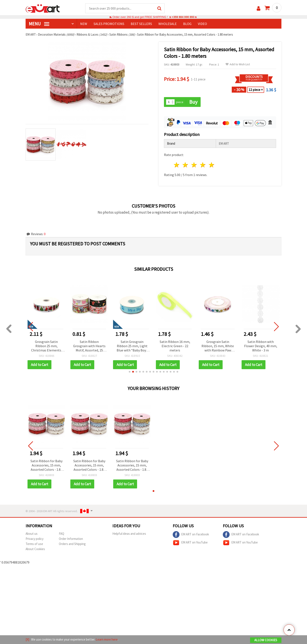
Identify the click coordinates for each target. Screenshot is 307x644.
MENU (39, 24)
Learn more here (107, 639)
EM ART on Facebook (191, 535)
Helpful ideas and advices (129, 534)
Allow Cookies (266, 640)
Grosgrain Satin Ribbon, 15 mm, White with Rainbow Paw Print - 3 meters (218, 346)
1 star (177, 165)
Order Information (71, 539)
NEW (84, 24)
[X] (27, 639)
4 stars (203, 165)
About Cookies (35, 549)
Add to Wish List (238, 64)
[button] (130, 372)
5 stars (212, 165)
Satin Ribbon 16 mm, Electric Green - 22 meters (175, 346)
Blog (187, 24)
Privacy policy (35, 539)
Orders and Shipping (72, 544)
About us (32, 534)
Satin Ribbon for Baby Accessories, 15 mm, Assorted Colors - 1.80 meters (46, 466)
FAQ (62, 534)
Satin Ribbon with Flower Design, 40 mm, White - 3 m (261, 346)
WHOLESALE (168, 24)
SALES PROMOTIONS (109, 24)
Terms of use (34, 544)
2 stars (186, 165)
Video (202, 24)
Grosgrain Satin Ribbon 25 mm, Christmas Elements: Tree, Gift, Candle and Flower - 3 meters (46, 346)
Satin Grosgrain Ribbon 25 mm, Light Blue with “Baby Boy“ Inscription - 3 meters (132, 346)
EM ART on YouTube (190, 543)
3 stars (194, 165)
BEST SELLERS (141, 24)
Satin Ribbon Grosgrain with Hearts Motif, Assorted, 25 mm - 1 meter (89, 346)
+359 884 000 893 (183, 17)
